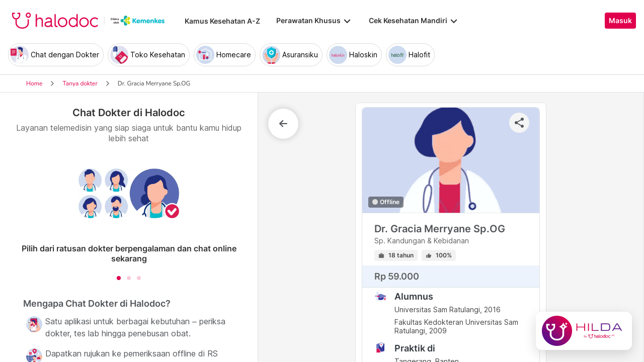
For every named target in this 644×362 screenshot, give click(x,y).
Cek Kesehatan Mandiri (414, 21)
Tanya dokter (80, 83)
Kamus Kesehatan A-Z (222, 21)
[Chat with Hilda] (584, 331)
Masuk (620, 21)
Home (34, 83)
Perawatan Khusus (314, 21)
